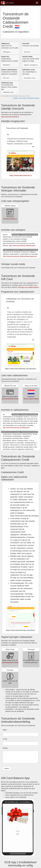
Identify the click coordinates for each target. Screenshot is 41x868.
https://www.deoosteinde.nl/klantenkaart (22, 246)
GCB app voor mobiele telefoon (28, 287)
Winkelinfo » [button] (7, 65)
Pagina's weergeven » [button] (31, 65)
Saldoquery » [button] (7, 52)
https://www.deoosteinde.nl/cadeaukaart (16, 428)
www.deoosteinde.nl (10, 219)
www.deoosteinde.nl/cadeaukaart (13, 399)
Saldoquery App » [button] (9, 92)
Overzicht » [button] (28, 52)
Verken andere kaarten (31, 399)
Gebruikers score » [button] (30, 78)
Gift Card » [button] (6, 78)
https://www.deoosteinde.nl (10, 117)
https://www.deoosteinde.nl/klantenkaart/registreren (20, 256)
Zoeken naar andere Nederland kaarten (26, 98)
